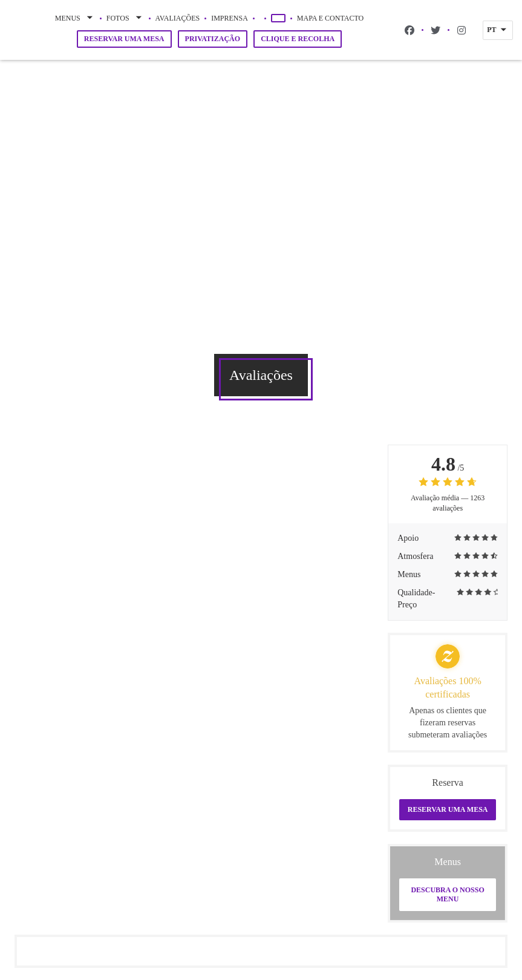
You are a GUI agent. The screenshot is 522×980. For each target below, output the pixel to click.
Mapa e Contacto (330, 18)
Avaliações (178, 18)
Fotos (125, 18)
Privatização (213, 39)
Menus (75, 18)
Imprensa (230, 18)
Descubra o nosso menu (447, 894)
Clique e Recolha (298, 39)
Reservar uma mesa (124, 39)
